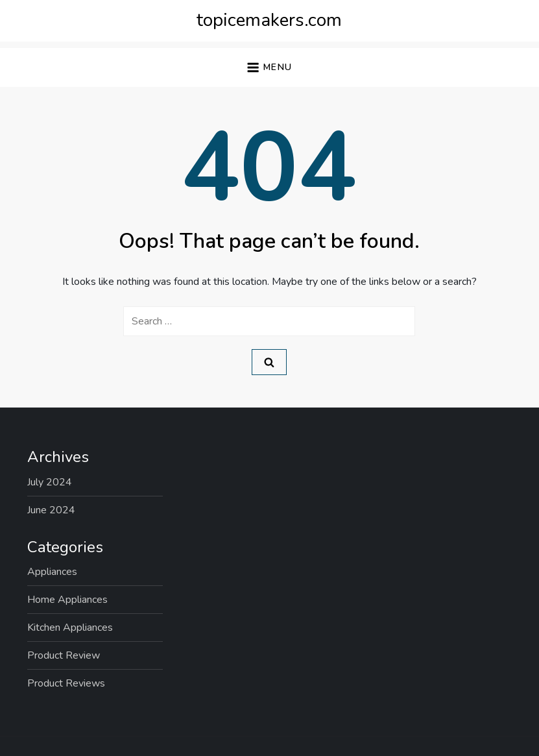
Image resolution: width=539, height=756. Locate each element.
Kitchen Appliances (70, 628)
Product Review (64, 655)
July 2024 (50, 482)
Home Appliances (67, 600)
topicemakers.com (269, 20)
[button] (269, 68)
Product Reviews (66, 683)
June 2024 (51, 510)
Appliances (52, 572)
